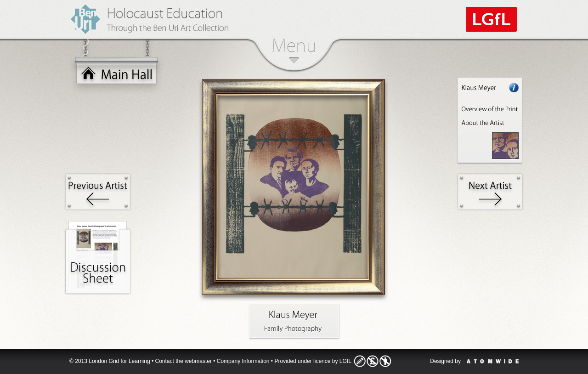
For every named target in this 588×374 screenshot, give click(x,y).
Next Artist (490, 192)
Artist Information (490, 121)
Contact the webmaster (184, 361)
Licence (373, 361)
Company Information (243, 361)
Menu (294, 51)
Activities (98, 258)
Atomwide (493, 361)
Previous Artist (98, 192)
